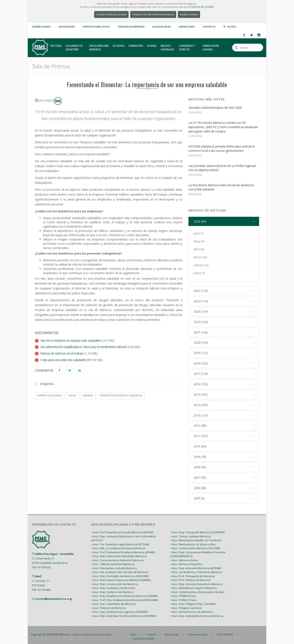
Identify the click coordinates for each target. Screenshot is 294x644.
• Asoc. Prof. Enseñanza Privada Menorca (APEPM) (122, 529)
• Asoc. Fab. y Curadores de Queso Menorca (118, 545)
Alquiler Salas (162, 27)
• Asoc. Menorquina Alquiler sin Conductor (196, 537)
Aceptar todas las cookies (111, 14)
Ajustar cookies (189, 14)
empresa (88, 395)
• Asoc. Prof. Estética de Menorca (190, 577)
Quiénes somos (41, 27)
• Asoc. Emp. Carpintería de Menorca (113, 601)
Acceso (232, 27)
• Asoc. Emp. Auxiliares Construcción (113, 585)
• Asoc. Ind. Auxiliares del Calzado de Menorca (120, 569)
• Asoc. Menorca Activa (184, 557)
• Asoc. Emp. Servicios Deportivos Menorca (196, 581)
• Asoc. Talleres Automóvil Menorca (113, 561)
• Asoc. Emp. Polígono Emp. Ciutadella (193, 601)
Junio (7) (199, 233)
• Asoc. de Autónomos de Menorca (191, 609)
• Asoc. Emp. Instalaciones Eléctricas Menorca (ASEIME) (124, 593)
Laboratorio (187, 27)
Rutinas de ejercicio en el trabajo (62, 353)
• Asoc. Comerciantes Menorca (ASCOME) (195, 545)
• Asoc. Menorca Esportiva (186, 561)
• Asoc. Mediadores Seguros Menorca (193, 585)
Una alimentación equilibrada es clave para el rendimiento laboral (83, 347)
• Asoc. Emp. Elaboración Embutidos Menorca (119, 553)
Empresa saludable (50, 395)
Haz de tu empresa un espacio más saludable (70, 340)
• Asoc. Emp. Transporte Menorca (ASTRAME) (197, 529)
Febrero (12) (201, 265)
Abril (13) (199, 249)
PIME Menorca (61, 631)
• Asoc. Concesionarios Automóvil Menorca (117, 557)
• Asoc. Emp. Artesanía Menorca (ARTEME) (195, 565)
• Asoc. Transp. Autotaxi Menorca (190, 533)
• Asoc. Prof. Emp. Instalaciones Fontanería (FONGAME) (125, 597)
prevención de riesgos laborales (121, 395)
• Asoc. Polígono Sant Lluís (186, 605)
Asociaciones (67, 27)
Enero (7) (199, 273)
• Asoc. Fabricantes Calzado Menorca (114, 565)
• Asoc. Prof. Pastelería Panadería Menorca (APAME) (123, 549)
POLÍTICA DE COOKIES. (202, 7)
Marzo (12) (200, 257)
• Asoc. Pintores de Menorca (108, 605)
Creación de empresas (131, 27)
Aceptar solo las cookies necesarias (153, 14)
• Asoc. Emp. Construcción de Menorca (115, 581)
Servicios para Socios (96, 27)
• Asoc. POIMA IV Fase (183, 597)
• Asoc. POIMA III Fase (183, 593)
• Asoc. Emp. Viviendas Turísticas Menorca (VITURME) (123, 613)
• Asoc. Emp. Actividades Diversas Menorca (197, 613)
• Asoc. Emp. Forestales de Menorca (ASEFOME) (120, 573)
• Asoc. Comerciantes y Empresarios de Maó (197, 589)
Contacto (209, 27)
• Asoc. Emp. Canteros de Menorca (112, 589)
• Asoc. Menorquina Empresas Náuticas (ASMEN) (121, 577)
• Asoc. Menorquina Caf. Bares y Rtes (193, 541)
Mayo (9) (199, 241)
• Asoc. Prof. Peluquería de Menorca (192, 573)
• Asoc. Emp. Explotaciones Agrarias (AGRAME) (119, 609)
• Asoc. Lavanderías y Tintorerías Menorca (196, 569)
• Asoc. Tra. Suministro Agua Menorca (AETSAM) (120, 541)
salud (72, 395)
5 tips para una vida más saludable (63, 359)
